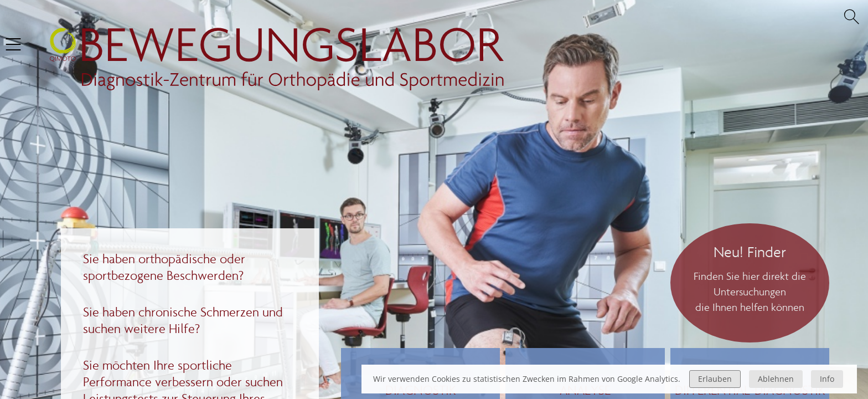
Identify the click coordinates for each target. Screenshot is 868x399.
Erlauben (715, 379)
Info (827, 379)
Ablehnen (776, 379)
